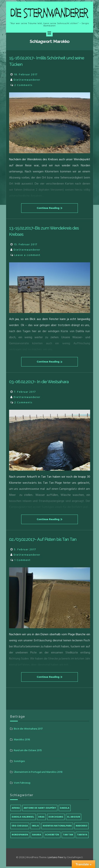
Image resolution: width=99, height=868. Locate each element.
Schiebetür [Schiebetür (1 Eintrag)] (52, 835)
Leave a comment (27, 255)
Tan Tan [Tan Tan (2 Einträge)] (68, 835)
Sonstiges (19, 761)
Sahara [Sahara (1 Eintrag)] (37, 835)
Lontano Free (55, 857)
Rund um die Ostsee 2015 (28, 750)
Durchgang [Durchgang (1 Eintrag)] (56, 817)
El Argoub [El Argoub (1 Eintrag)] (74, 817)
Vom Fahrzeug (22, 783)
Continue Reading (50, 208)
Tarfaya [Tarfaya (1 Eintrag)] (82, 835)
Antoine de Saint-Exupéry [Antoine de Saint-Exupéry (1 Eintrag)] (40, 808)
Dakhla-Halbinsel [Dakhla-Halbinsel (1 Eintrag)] (23, 817)
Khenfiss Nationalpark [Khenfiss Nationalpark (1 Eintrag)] (57, 826)
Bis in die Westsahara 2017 (28, 729)
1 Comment (23, 560)
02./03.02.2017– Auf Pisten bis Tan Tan (43, 539)
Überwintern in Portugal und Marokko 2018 (38, 772)
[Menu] (49, 33)
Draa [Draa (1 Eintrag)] (41, 817)
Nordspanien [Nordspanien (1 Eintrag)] (20, 835)
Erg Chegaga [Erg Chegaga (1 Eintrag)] (20, 826)
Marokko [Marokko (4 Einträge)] (81, 826)
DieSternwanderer (27, 80)
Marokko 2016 (22, 739)
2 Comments (23, 85)
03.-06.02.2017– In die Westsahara (39, 382)
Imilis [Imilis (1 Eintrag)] (35, 826)
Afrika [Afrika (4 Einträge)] (16, 808)
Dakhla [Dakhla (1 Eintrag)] (65, 808)
